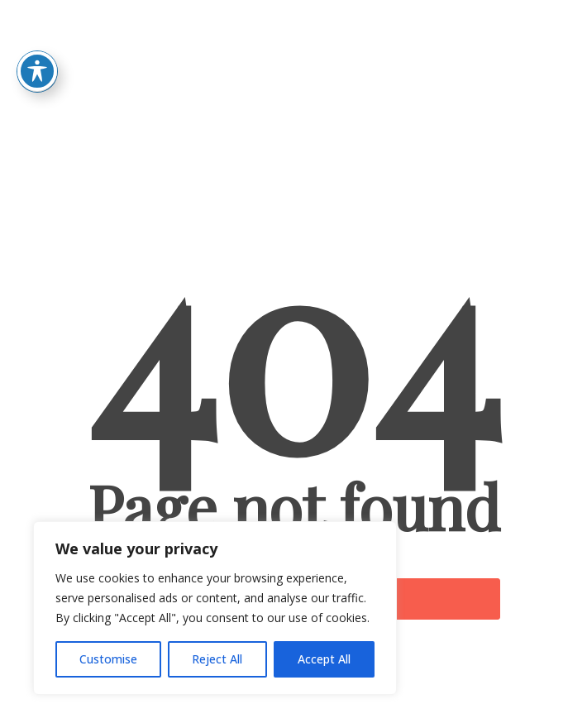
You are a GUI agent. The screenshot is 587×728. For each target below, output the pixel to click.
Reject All (217, 659)
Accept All (324, 659)
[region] (215, 608)
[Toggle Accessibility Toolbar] (37, 50)
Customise (108, 659)
